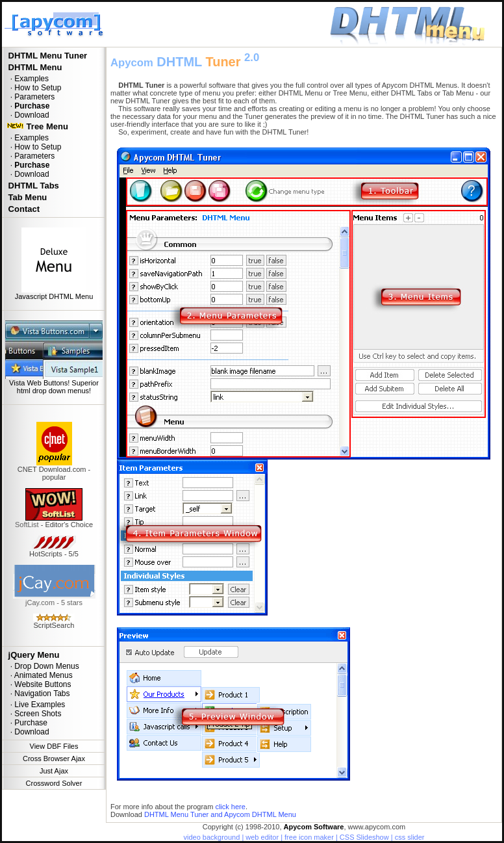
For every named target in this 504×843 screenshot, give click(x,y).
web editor (262, 837)
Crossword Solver (54, 783)
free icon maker (309, 837)
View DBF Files (54, 746)
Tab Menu (26, 197)
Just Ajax (54, 771)
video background (211, 837)
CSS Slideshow (364, 837)
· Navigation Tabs (38, 694)
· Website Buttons (39, 684)
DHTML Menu (34, 67)
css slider (410, 837)
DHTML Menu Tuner (46, 56)
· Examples (27, 79)
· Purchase (27, 723)
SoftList (27, 525)
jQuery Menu (32, 655)
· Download (28, 115)
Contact (23, 209)
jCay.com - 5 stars (54, 603)
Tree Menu (37, 126)
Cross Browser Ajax (54, 759)
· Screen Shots (33, 714)
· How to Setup (33, 88)
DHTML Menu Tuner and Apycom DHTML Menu (220, 814)
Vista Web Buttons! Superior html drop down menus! (54, 387)
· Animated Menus (39, 675)
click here (230, 807)
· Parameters (30, 97)
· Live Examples (35, 705)
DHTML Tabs (32, 186)
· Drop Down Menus (43, 666)
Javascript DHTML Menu (54, 296)
